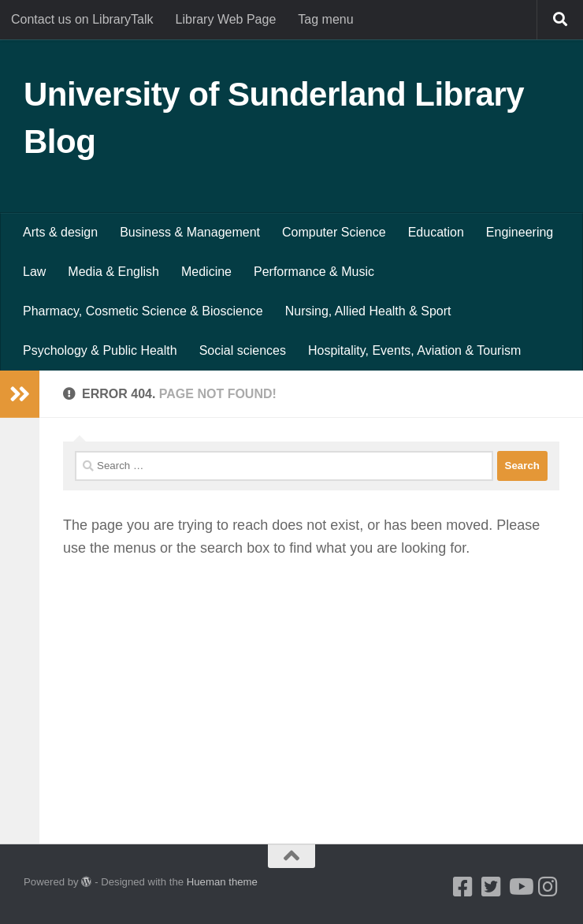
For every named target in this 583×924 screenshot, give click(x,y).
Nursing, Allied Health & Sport (368, 311)
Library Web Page (226, 19)
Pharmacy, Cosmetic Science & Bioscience (143, 311)
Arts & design (60, 232)
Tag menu (325, 19)
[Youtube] (520, 887)
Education (436, 232)
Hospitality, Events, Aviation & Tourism (414, 350)
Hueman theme (222, 882)
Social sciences (243, 350)
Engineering (520, 232)
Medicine (206, 272)
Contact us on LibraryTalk (82, 19)
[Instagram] (548, 887)
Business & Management (190, 232)
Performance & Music (314, 272)
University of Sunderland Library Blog (274, 118)
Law (34, 272)
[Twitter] (492, 887)
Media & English (113, 272)
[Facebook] (463, 887)
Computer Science (334, 232)
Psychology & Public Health (100, 350)
